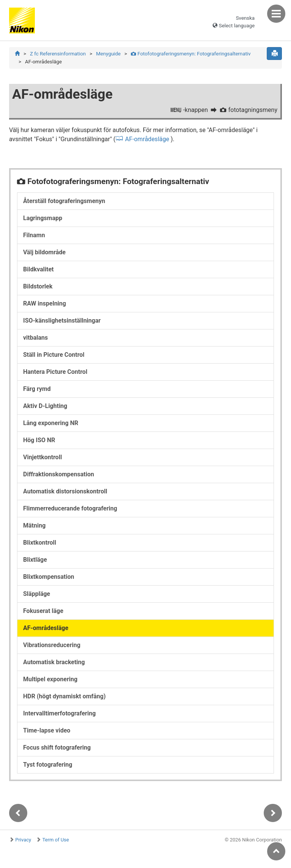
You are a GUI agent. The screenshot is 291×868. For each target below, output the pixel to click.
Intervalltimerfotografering (59, 714)
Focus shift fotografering (57, 748)
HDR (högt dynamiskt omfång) (64, 697)
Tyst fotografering (48, 765)
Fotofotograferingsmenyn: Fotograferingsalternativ (191, 54)
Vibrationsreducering (52, 645)
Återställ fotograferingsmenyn (64, 201)
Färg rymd (37, 389)
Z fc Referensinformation (58, 54)
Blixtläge (35, 560)
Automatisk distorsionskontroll (65, 492)
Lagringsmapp (43, 218)
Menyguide (108, 54)
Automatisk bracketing (54, 662)
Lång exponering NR (51, 423)
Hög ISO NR (39, 440)
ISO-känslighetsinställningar (62, 321)
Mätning (34, 526)
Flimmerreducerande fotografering (70, 509)
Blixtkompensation (49, 577)
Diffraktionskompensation (59, 475)
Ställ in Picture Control (54, 355)
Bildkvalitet (38, 270)
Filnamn (34, 236)
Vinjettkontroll (42, 458)
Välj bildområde (44, 253)
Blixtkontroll (40, 543)
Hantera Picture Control (55, 372)
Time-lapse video (47, 731)
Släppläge (37, 594)
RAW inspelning (45, 304)
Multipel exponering (50, 680)
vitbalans (35, 338)
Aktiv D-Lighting (45, 406)
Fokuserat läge (43, 611)
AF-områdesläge (147, 139)
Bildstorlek (38, 287)
